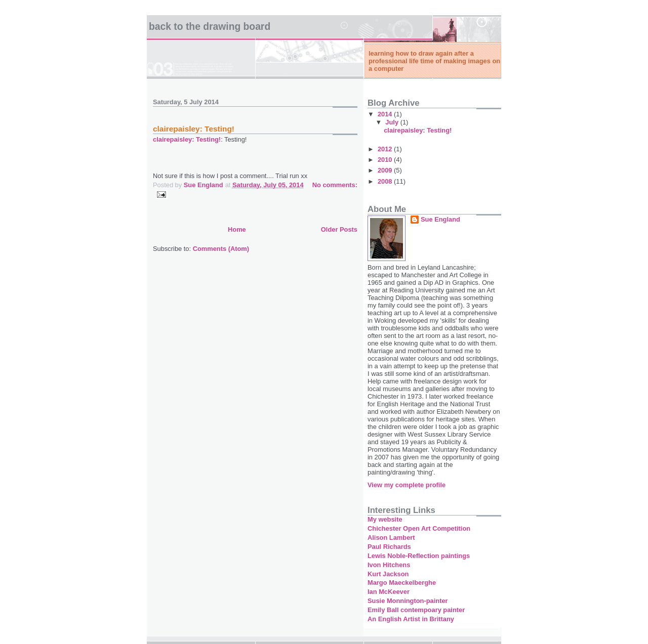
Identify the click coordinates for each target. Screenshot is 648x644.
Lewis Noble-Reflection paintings (419, 556)
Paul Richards (389, 547)
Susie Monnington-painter (408, 601)
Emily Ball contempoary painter (416, 610)
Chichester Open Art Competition (419, 528)
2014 (386, 114)
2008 (386, 181)
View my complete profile (407, 485)
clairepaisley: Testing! (194, 129)
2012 (386, 149)
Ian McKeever (389, 592)
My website (385, 519)
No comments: (335, 185)
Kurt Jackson (388, 574)
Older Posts (339, 229)
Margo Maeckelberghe (402, 583)
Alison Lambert (391, 538)
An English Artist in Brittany (411, 619)
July (393, 122)
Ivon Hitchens (389, 565)
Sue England (440, 219)
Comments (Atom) (221, 249)
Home (237, 229)
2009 (386, 170)
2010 (386, 160)
